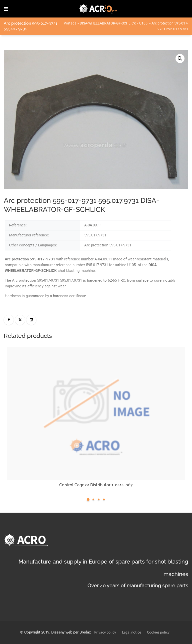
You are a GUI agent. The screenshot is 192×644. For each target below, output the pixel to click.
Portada (70, 23)
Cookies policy (158, 632)
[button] (180, 58)
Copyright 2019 (37, 632)
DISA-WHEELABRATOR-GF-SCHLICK (108, 23)
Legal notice (131, 632)
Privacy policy (105, 632)
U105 (144, 23)
